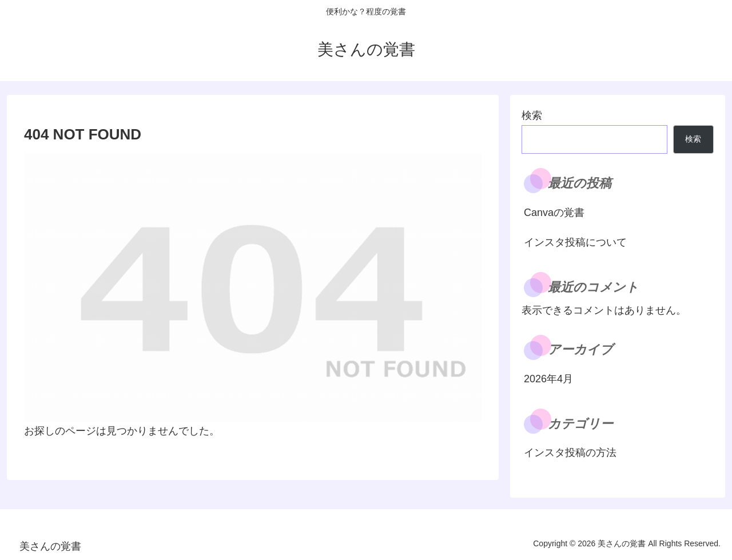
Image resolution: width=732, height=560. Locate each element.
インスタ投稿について (575, 242)
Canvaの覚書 (554, 213)
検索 (532, 115)
